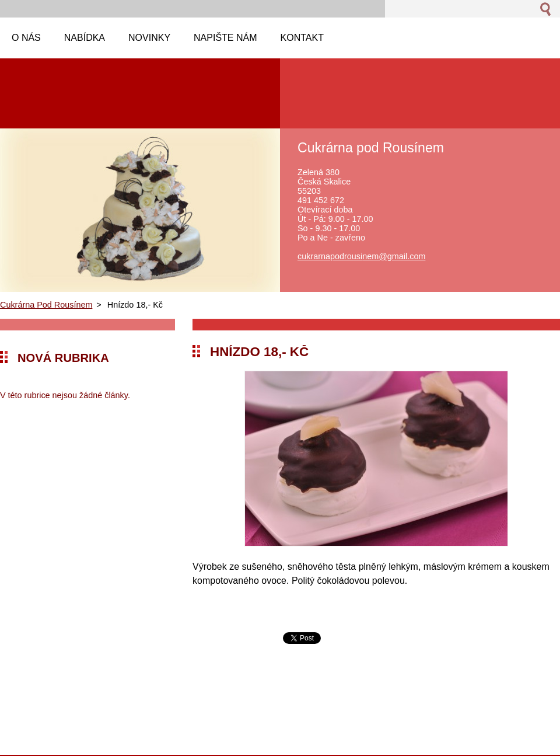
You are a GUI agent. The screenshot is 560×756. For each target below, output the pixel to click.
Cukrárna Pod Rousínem (46, 305)
